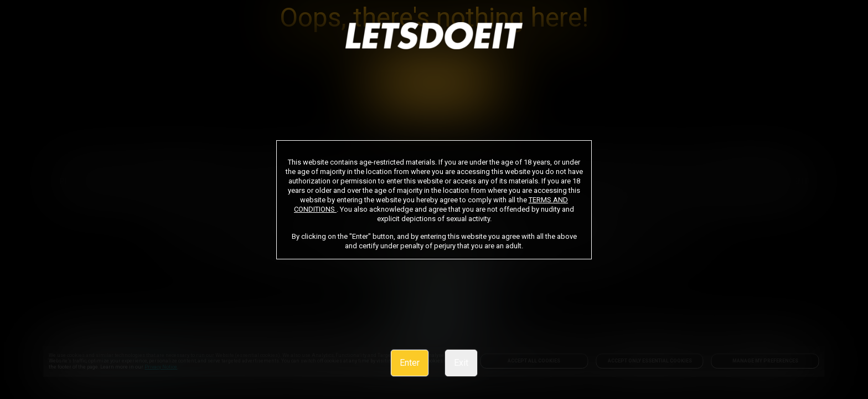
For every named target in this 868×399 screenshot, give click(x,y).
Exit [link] (461, 363)
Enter (410, 363)
